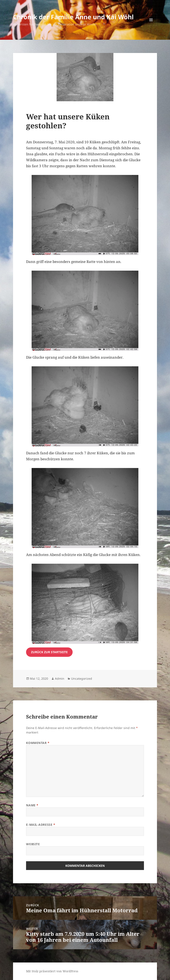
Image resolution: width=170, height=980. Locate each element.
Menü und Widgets (151, 26)
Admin (60, 679)
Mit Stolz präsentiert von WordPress (52, 971)
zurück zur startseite (49, 652)
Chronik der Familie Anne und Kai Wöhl (73, 17)
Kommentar (38, 743)
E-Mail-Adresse (41, 825)
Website (33, 844)
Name (32, 805)
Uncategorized (82, 679)
